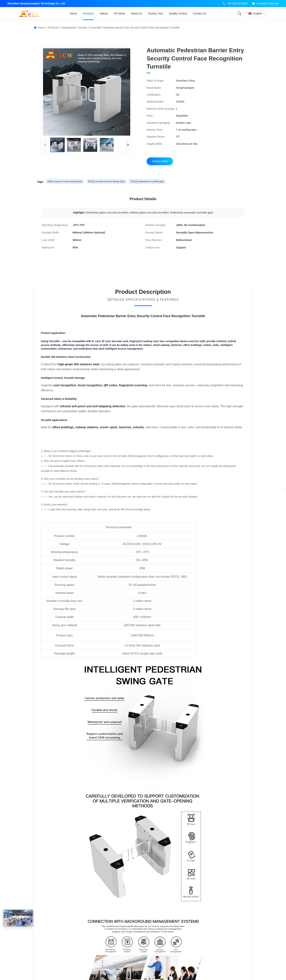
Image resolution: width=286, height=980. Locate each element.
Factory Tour (155, 13)
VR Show (119, 13)
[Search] (239, 14)
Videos (104, 13)
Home (73, 13)
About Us (137, 13)
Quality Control (178, 13)
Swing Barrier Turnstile (74, 28)
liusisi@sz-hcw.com (268, 3)
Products (88, 13)
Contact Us (200, 13)
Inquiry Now (160, 161)
